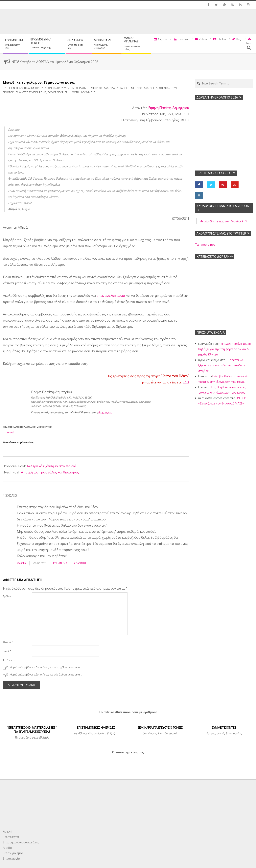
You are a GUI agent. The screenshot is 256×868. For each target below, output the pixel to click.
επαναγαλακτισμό (111, 295)
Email (7, 651)
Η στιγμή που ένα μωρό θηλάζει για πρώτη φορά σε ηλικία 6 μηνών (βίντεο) (224, 349)
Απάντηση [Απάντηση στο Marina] (81, 563)
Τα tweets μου (205, 244)
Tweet (10, 432)
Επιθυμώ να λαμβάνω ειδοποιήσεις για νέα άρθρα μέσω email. (44, 675)
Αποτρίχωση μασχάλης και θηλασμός (50, 472)
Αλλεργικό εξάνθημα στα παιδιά (52, 466)
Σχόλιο (7, 596)
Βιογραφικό (105, 412)
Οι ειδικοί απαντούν (163, 88)
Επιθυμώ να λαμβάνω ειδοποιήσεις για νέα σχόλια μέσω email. (44, 667)
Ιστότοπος (9, 660)
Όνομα (8, 642)
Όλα (112, 88)
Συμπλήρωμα (38, 92)
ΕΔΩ (186, 382)
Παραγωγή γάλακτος (15, 92)
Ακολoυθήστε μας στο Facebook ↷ (223, 221)
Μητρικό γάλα (100, 88)
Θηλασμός (83, 88)
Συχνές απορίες (57, 92)
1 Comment (88, 92)
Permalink (60, 563)
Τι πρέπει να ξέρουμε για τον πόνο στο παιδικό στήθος (221, 365)
